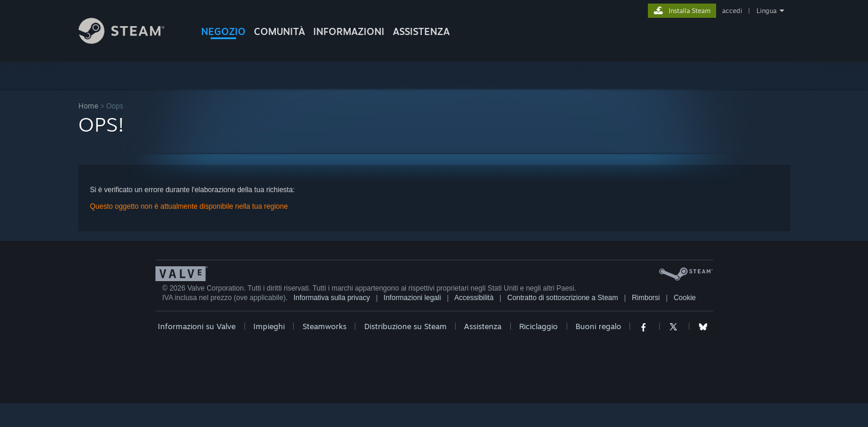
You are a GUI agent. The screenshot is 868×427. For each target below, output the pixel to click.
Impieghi (269, 326)
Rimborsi (646, 298)
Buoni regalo (598, 326)
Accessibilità (474, 298)
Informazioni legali (413, 298)
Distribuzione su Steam (406, 326)
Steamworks (325, 326)
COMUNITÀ (279, 31)
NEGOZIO (223, 31)
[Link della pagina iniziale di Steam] (131, 41)
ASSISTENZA (421, 31)
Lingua (767, 11)
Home (88, 106)
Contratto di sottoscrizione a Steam (563, 298)
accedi (732, 11)
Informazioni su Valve (197, 326)
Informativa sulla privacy (332, 298)
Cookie (684, 298)
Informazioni (349, 31)
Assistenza (483, 326)
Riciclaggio (538, 326)
